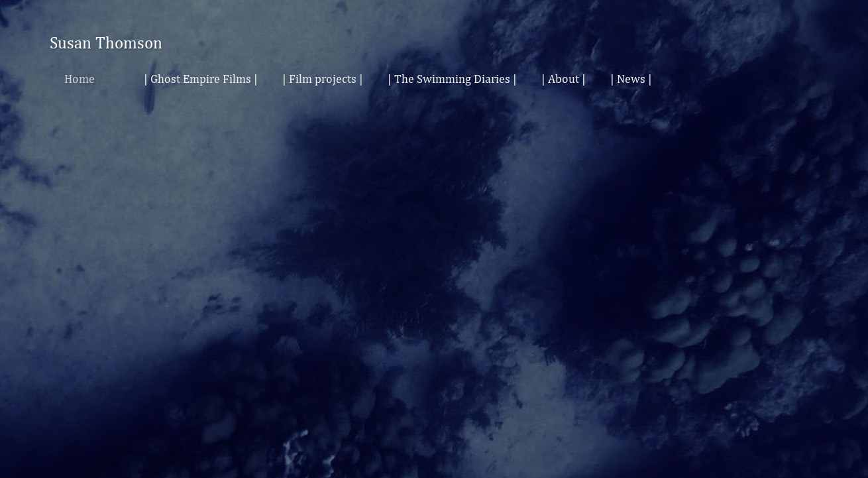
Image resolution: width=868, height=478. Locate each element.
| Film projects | (323, 80)
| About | (564, 80)
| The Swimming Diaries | (452, 80)
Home (80, 80)
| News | (631, 80)
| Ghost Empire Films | (201, 80)
